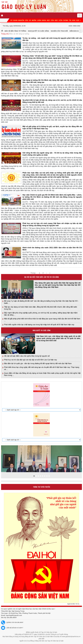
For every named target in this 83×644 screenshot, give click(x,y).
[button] (34, 476)
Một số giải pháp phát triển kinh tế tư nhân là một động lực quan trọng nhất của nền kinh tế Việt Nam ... (42, 320)
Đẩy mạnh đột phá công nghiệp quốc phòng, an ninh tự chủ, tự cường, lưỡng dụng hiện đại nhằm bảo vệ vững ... (41, 314)
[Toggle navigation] (80, 15)
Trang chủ (5, 34)
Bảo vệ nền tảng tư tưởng (15, 31)
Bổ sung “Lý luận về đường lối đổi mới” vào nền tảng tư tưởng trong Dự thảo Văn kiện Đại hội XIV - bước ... (41, 302)
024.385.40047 (12, 618)
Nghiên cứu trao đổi (59, 31)
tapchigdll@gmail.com (14, 615)
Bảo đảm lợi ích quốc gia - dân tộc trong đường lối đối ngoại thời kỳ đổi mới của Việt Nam (38, 363)
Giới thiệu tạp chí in (6, 380)
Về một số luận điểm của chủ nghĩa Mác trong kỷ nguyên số (27, 356)
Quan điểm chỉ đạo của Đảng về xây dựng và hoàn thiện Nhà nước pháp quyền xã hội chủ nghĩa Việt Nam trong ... (42, 374)
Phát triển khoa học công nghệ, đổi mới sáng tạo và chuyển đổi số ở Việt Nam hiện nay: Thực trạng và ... (42, 368)
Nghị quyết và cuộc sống (39, 31)
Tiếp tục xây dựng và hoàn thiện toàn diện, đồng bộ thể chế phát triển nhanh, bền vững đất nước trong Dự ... (41, 308)
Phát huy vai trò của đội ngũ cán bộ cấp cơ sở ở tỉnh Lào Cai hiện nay (30, 360)
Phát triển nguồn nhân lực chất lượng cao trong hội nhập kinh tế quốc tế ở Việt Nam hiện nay (39, 325)
